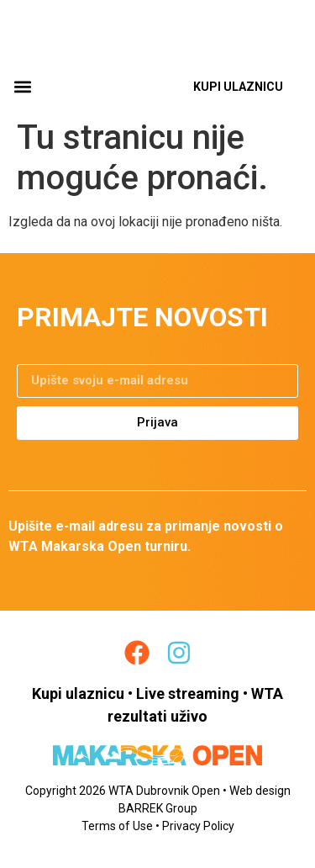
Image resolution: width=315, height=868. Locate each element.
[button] (22, 87)
